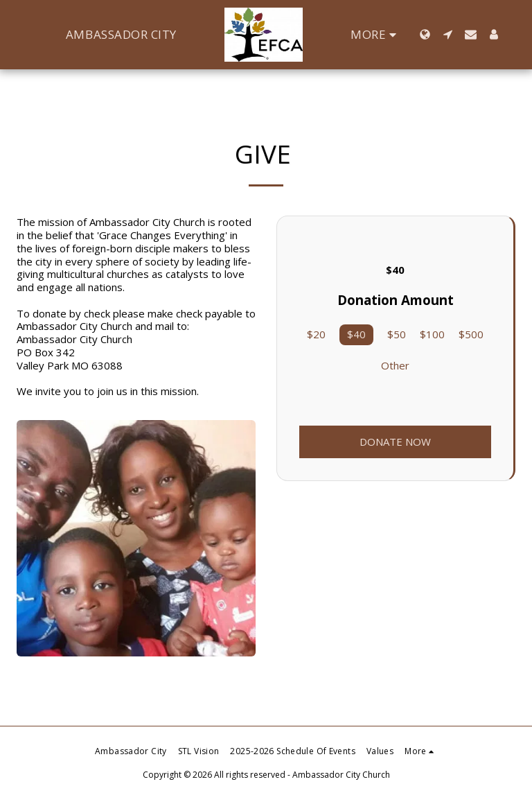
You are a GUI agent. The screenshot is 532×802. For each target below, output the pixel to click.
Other (395, 366)
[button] (449, 34)
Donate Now (395, 442)
